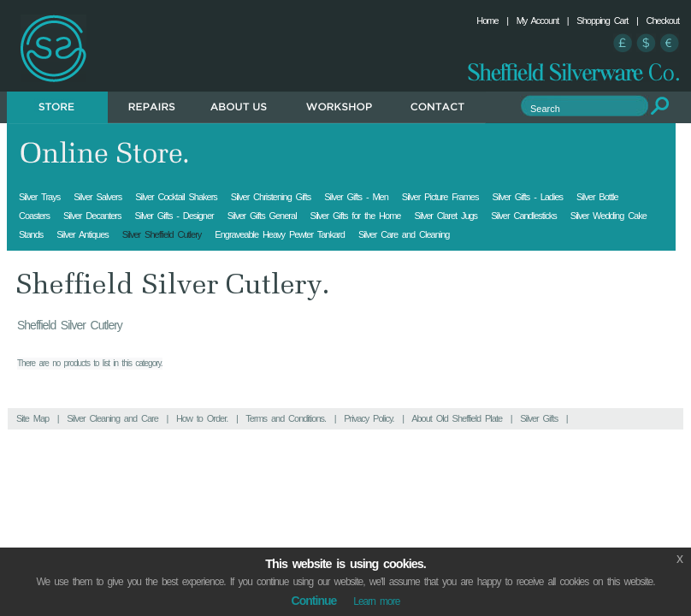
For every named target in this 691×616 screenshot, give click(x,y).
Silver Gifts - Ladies (527, 197)
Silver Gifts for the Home (356, 216)
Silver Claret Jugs (446, 216)
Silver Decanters (92, 216)
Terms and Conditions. (286, 418)
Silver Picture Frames (440, 197)
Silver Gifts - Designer (174, 216)
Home (487, 21)
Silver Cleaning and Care (112, 418)
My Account (538, 21)
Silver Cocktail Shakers (176, 197)
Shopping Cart (602, 21)
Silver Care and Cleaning (404, 234)
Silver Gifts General (262, 216)
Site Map (32, 418)
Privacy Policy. (369, 418)
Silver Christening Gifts (271, 197)
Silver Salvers (97, 197)
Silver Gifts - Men (356, 197)
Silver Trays (39, 197)
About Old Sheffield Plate (457, 418)
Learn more (376, 601)
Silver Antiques (83, 234)
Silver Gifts (539, 418)
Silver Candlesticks (524, 216)
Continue (314, 601)
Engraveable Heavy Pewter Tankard (280, 234)
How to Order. (202, 418)
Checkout (663, 21)
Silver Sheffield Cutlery (162, 234)
